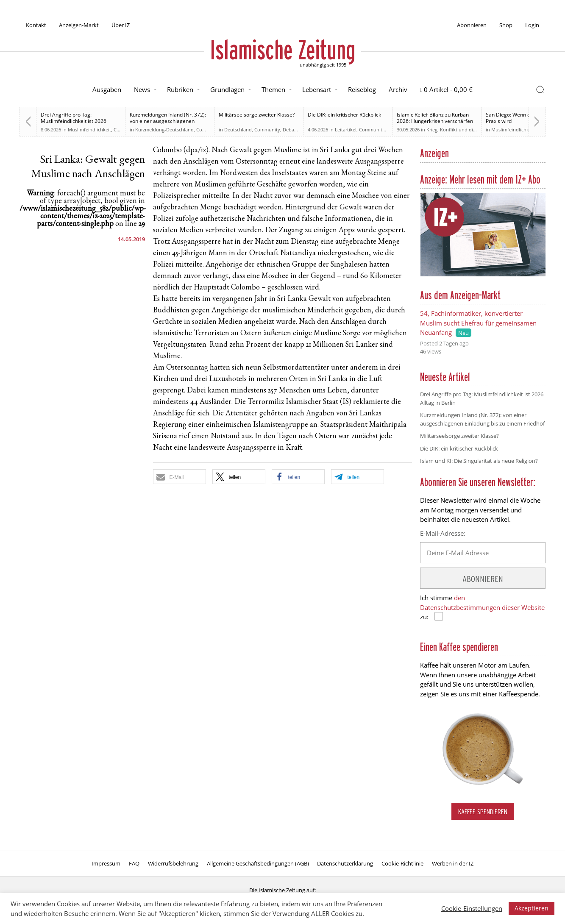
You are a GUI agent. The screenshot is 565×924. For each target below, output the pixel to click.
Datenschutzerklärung (345, 863)
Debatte (291, 129)
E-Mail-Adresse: (443, 533)
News (142, 89)
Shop (506, 25)
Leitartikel (346, 129)
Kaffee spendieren (483, 811)
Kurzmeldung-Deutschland (164, 129)
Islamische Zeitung (283, 50)
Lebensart (317, 89)
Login (532, 25)
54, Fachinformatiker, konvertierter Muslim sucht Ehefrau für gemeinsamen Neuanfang (478, 323)
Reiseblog (362, 89)
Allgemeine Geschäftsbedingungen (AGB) (258, 863)
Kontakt (36, 25)
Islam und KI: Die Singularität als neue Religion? (479, 461)
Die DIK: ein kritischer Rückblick (344, 115)
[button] (180, 477)
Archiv (398, 89)
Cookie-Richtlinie (402, 863)
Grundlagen (227, 89)
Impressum (106, 863)
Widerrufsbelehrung (173, 863)
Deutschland (238, 129)
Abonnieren (472, 25)
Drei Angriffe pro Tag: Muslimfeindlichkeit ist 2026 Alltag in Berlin (74, 121)
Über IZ (121, 25)
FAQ (134, 863)
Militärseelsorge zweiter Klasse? (257, 115)
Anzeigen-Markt (79, 25)
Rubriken (180, 89)
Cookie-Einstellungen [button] (472, 908)
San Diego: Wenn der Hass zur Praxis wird (522, 118)
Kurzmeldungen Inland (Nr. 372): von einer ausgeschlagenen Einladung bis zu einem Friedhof (168, 121)
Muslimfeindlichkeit (89, 129)
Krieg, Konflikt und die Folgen (459, 129)
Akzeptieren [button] (532, 908)
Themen (273, 89)
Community (209, 129)
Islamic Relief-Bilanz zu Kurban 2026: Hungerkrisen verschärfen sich (435, 121)
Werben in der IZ (453, 863)
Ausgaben (107, 89)
